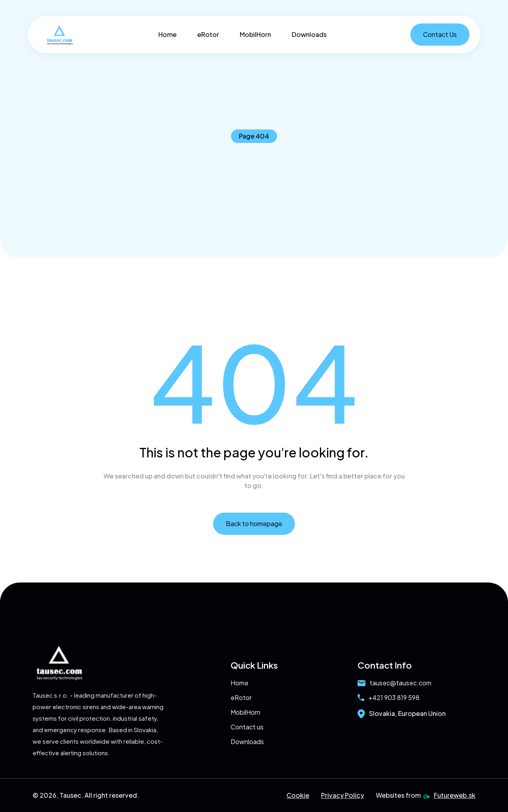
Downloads (309, 34)
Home (167, 34)
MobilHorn (255, 34)
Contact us (247, 727)
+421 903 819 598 (389, 697)
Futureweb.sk (449, 795)
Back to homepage (254, 524)
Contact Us (440, 34)
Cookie (298, 795)
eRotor (208, 34)
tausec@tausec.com (394, 683)
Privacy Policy (343, 795)
